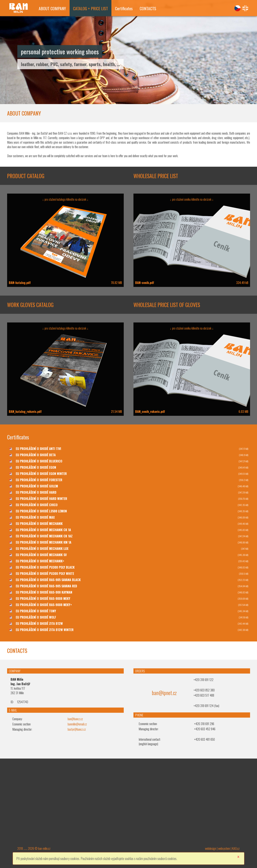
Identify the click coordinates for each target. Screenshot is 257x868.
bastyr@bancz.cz (77, 729)
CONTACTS (148, 8)
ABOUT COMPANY (52, 8)
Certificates (124, 8)
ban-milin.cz (44, 848)
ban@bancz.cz (75, 719)
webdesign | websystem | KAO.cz (222, 848)
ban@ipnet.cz (164, 693)
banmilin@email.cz (77, 724)
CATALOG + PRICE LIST (90, 8)
